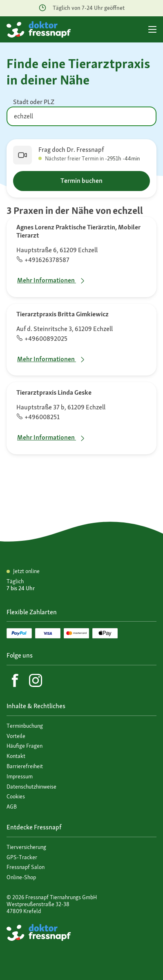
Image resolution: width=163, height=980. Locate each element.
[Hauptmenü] (152, 29)
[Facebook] (15, 680)
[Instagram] (36, 680)
